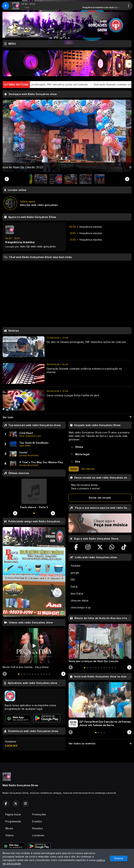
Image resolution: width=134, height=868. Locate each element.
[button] (37, 179)
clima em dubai (79, 600)
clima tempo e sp (81, 607)
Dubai (74, 587)
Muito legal (82, 454)
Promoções (39, 814)
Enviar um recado (100, 498)
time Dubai (77, 594)
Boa (78, 462)
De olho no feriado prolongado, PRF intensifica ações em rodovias (65, 84)
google (75, 573)
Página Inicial (13, 814)
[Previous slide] (7, 179)
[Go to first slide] (127, 179)
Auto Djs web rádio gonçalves (38, 246)
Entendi (119, 858)
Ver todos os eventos (100, 743)
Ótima (79, 447)
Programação (13, 821)
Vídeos (9, 835)
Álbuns (9, 828)
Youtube (76, 566)
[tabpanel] (34, 649)
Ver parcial (88, 469)
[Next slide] (63, 674)
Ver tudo (67, 417)
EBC (73, 580)
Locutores (38, 835)
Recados (38, 828)
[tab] (19, 674)
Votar (74, 469)
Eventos (37, 821)
